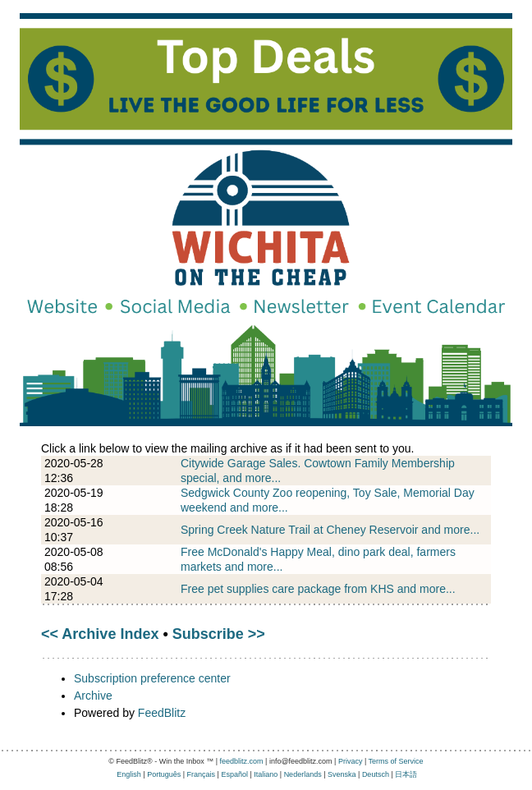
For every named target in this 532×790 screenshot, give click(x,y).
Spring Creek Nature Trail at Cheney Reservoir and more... (330, 530)
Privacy (351, 761)
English (129, 774)
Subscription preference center (152, 678)
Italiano (266, 774)
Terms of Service (396, 761)
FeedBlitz (162, 713)
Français (202, 774)
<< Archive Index (100, 634)
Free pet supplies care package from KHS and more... (318, 589)
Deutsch (376, 774)
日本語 (406, 774)
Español (234, 774)
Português (164, 774)
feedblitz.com (242, 761)
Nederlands (303, 774)
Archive (93, 696)
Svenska (342, 774)
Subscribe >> (219, 634)
